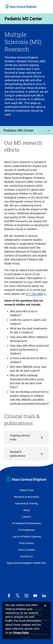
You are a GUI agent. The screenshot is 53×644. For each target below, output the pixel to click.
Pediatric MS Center (23, 19)
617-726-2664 (34, 294)
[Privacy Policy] (21, 633)
